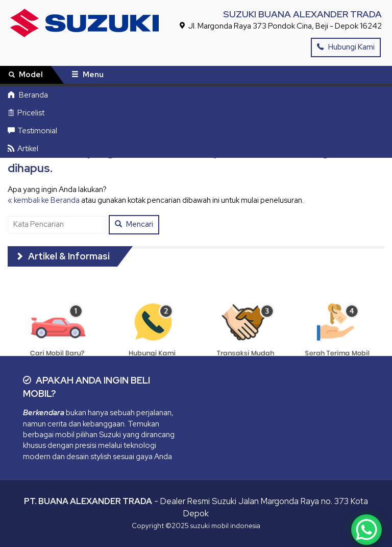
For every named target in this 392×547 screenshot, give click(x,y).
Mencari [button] (134, 224)
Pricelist (26, 113)
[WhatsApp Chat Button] (366, 530)
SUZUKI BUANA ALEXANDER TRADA (302, 14)
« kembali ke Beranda (44, 200)
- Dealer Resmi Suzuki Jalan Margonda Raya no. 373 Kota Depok (196, 507)
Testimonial (32, 131)
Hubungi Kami (346, 47)
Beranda (28, 95)
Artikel (23, 149)
